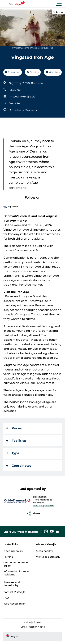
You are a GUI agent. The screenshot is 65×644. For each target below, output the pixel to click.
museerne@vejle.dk (22, 97)
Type (13, 453)
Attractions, (17, 110)
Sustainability (44, 551)
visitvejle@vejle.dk (44, 506)
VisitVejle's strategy (48, 557)
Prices (14, 428)
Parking (8, 557)
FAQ (6, 598)
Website (15, 103)
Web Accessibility (14, 604)
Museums (31, 110)
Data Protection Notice (33, 627)
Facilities (16, 441)
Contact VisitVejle (14, 592)
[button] (48, 4)
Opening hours (13, 551)
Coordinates (19, 466)
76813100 (15, 90)
